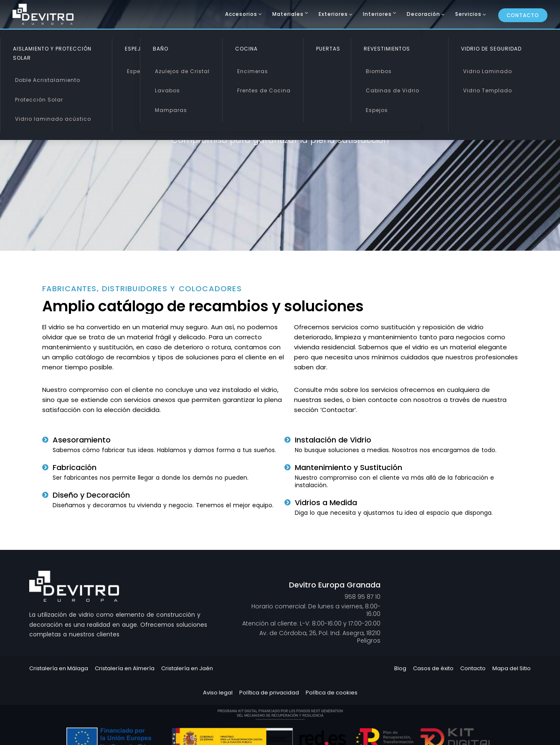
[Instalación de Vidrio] (288, 440)
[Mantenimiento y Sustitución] (288, 467)
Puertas (328, 49)
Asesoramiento (82, 440)
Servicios (468, 14)
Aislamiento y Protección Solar (52, 53)
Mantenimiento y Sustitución (348, 467)
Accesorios (241, 14)
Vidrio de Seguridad (491, 49)
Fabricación (75, 467)
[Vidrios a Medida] (288, 502)
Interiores (377, 14)
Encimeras (253, 71)
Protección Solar (39, 100)
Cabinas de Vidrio (393, 90)
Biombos (379, 71)
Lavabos (167, 90)
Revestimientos (387, 49)
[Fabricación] (45, 467)
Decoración (423, 14)
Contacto (523, 15)
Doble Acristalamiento (48, 80)
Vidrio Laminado (488, 71)
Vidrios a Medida (326, 502)
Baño (161, 49)
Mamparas (171, 110)
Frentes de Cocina (264, 90)
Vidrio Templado (488, 90)
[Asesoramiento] (45, 440)
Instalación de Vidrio (333, 440)
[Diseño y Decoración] (45, 495)
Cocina (246, 49)
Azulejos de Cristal (182, 71)
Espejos (138, 71)
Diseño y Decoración (91, 495)
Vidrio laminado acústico (53, 119)
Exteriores (333, 14)
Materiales (288, 14)
